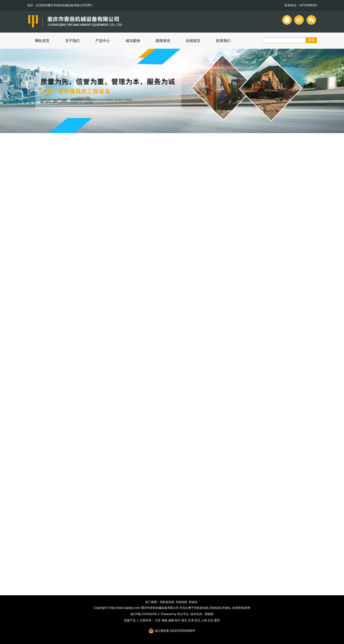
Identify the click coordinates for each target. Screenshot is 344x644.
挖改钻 (193, 602)
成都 (171, 620)
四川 (177, 620)
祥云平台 (183, 614)
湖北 (184, 620)
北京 (211, 620)
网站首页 (42, 41)
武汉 (197, 620)
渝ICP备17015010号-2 (145, 614)
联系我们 (223, 41)
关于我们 (72, 41)
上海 (204, 620)
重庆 (217, 620)
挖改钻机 (182, 602)
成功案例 (133, 41)
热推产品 (130, 620)
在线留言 (193, 41)
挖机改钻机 (167, 602)
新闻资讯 (163, 41)
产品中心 (103, 41)
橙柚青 (209, 614)
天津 (191, 620)
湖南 (164, 620)
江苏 (158, 620)
